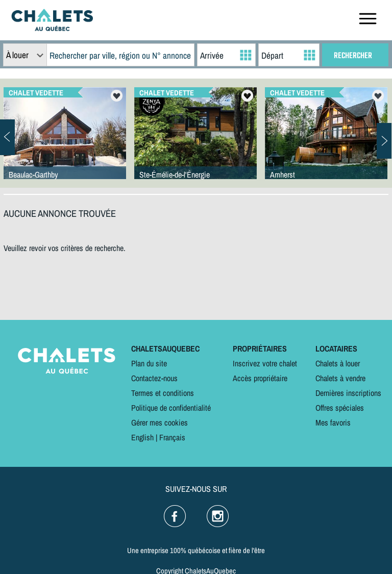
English (142, 437)
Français (172, 437)
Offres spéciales (340, 408)
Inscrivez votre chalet (265, 363)
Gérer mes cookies (160, 422)
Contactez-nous (154, 378)
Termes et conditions (163, 393)
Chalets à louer (338, 363)
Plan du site (149, 363)
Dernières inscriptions (348, 393)
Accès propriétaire (260, 378)
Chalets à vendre (340, 378)
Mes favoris (333, 422)
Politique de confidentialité (171, 408)
